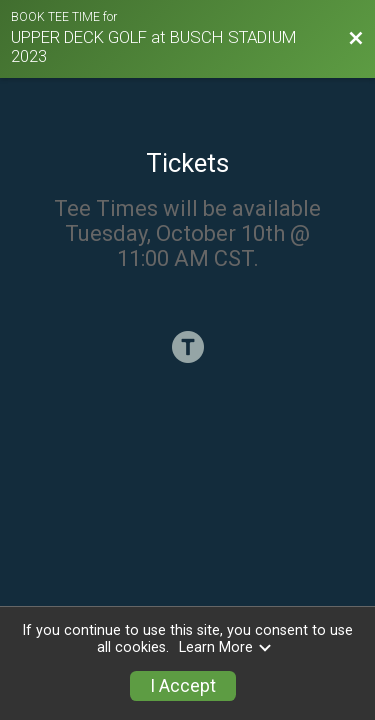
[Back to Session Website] (356, 39)
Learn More (226, 647)
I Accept (183, 686)
